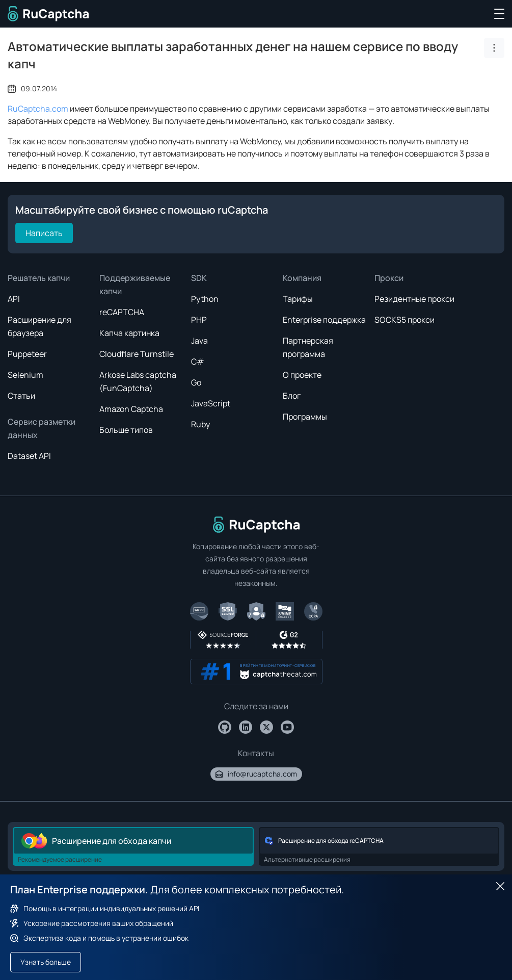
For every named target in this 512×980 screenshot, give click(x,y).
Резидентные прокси (414, 299)
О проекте (302, 375)
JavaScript (211, 403)
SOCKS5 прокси (405, 320)
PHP (199, 320)
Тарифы (298, 299)
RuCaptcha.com (38, 109)
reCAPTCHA (122, 312)
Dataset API (29, 456)
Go (196, 382)
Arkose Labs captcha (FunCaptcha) (138, 381)
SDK (199, 278)
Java (199, 341)
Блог (292, 396)
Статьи (21, 396)
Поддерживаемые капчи (135, 285)
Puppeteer (27, 354)
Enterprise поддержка (324, 320)
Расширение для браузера (39, 326)
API (14, 299)
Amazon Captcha (131, 409)
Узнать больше (46, 962)
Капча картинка (129, 333)
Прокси (389, 278)
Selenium (25, 375)
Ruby (200, 424)
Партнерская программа (308, 347)
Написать (44, 233)
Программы (305, 417)
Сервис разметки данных (42, 428)
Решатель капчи (39, 278)
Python (205, 299)
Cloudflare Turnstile (137, 354)
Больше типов (126, 430)
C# (198, 362)
